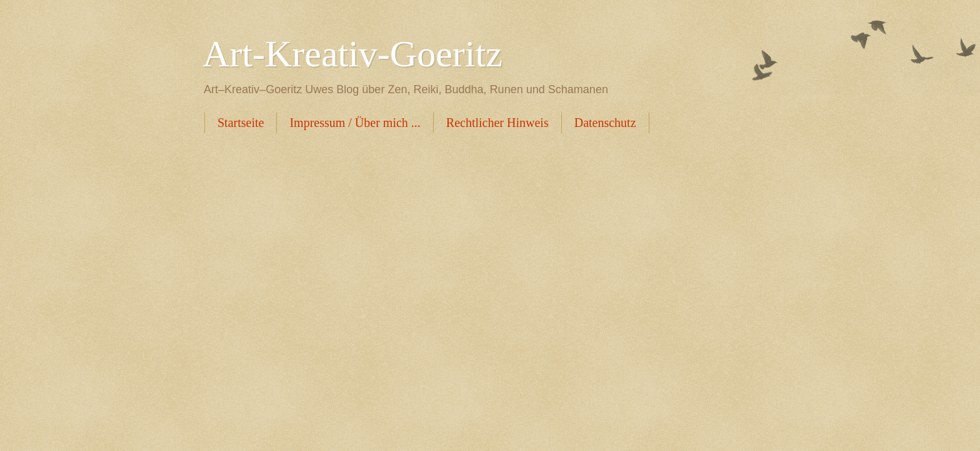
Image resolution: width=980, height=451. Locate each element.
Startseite (241, 123)
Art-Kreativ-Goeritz (352, 54)
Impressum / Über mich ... (355, 123)
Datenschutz (605, 123)
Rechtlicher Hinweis (497, 123)
